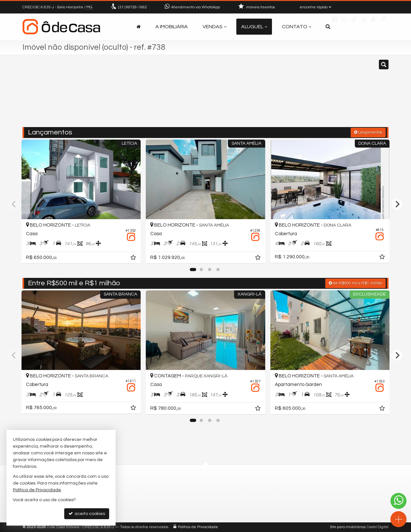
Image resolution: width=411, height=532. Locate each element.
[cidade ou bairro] (264, 94)
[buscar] (313, 94)
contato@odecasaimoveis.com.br (190, 502)
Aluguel (254, 27)
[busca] (328, 27)
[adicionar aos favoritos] (134, 259)
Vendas (214, 27)
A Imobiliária (172, 27)
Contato (297, 27)
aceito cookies (87, 514)
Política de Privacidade (198, 527)
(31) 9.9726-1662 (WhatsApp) (184, 495)
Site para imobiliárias (348, 527)
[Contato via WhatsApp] (398, 501)
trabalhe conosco (173, 510)
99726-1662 (133, 7)
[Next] (397, 204)
